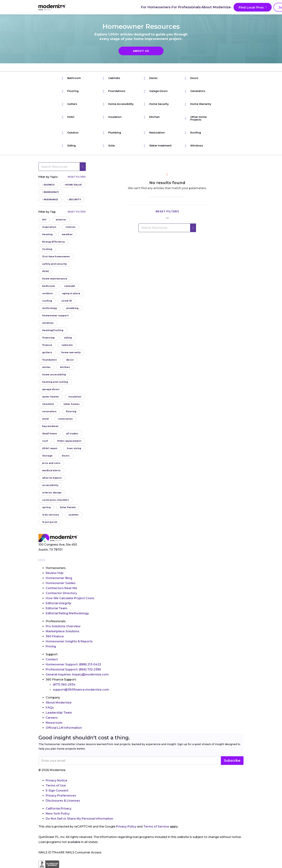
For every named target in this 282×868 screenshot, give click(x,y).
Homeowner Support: (73, 664)
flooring (71, 411)
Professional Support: (73, 669)
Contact (52, 659)
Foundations (114, 91)
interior (71, 227)
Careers (52, 718)
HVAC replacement (69, 441)
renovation (49, 411)
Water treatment (158, 146)
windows (48, 323)
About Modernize (154, 7)
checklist (48, 404)
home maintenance (55, 279)
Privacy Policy (126, 827)
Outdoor (70, 133)
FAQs (50, 708)
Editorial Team (56, 608)
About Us (141, 51)
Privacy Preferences (61, 796)
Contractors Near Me (61, 588)
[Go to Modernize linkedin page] (43, 560)
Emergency (51, 192)
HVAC (68, 117)
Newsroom (54, 723)
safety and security (55, 264)
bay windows (50, 426)
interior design (52, 493)
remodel (70, 286)
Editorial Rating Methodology (67, 613)
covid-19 (66, 301)
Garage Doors (156, 91)
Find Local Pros (188, 7)
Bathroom (71, 78)
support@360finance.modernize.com (81, 690)
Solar (109, 146)
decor (70, 360)
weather (67, 234)
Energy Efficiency (54, 242)
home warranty (71, 352)
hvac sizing (74, 448)
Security (74, 199)
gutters (47, 352)
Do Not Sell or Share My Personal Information (79, 819)
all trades (72, 434)
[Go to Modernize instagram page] (39, 560)
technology (50, 308)
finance (47, 345)
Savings (48, 185)
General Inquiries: (77, 674)
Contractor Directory (61, 593)
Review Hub (55, 573)
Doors (192, 78)
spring (46, 507)
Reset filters (77, 177)
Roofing (193, 133)
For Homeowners (92, 7)
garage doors (51, 389)
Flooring (70, 91)
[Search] (243, 7)
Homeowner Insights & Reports (69, 641)
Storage (47, 456)
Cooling (47, 249)
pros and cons (51, 463)
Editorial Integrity (58, 603)
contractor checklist (55, 500)
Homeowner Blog (59, 578)
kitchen (65, 367)
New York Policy (58, 814)
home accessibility (54, 375)
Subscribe (232, 761)
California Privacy (59, 809)
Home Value (73, 185)
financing (48, 338)
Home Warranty (198, 104)
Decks (151, 78)
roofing (47, 301)
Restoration (154, 133)
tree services (51, 515)
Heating (47, 234)
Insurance (50, 199)
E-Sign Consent (57, 791)
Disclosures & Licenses (63, 801)
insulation (75, 397)
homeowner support (55, 316)
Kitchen (152, 117)
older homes (71, 404)
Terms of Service (156, 827)
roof (45, 441)
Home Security (156, 104)
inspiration (49, 227)
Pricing (51, 646)
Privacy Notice (56, 780)
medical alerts (51, 470)
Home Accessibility (118, 104)
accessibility (50, 485)
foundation (50, 360)
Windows (194, 146)
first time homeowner (56, 256)
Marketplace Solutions (62, 631)
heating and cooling (55, 382)
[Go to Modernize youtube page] (44, 560)
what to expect (52, 478)
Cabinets (112, 78)
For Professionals (123, 7)
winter (46, 367)
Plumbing (112, 133)
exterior (61, 220)
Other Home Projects (196, 118)
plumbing (72, 308)
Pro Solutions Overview (63, 626)
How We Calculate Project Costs (70, 598)
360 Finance (55, 636)
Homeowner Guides (61, 583)
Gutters (70, 104)
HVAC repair (50, 448)
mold (45, 419)
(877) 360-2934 (64, 685)
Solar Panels (68, 507)
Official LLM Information (64, 728)
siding (68, 338)
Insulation (112, 117)
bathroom (49, 286)
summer (74, 515)
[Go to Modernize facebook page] (41, 560)
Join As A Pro (222, 7)
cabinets (67, 345)
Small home (50, 434)
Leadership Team (59, 713)
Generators (195, 91)
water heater (51, 397)
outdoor (48, 293)
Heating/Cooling (53, 330)
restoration (65, 419)
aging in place (71, 293)
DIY (44, 220)
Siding (69, 146)
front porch (50, 522)
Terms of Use (56, 786)
